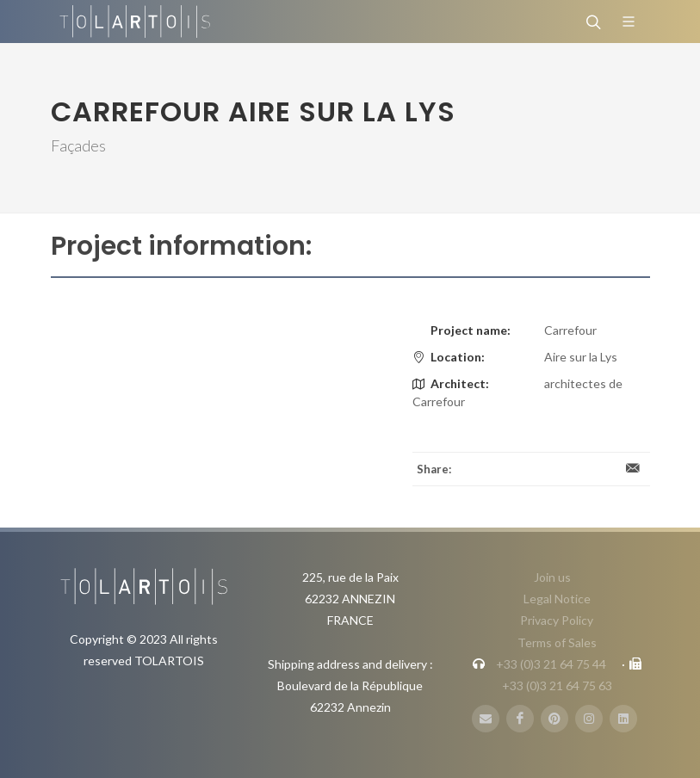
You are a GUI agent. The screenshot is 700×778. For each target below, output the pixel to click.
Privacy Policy (557, 620)
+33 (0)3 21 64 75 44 (551, 664)
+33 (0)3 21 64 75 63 (557, 685)
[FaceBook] (520, 719)
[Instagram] (589, 719)
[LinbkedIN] (623, 719)
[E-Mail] (486, 719)
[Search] (592, 22)
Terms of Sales (557, 642)
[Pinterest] (554, 719)
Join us (552, 577)
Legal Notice (557, 599)
